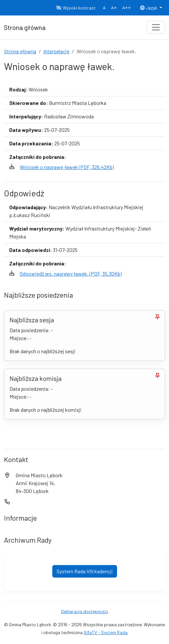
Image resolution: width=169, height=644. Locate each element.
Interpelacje (56, 51)
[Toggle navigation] (156, 27)
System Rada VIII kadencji (85, 571)
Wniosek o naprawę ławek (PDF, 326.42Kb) (67, 167)
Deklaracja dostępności (85, 611)
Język (149, 8)
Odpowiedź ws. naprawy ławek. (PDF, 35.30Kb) (71, 273)
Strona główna (20, 51)
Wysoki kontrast (76, 8)
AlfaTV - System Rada (106, 632)
